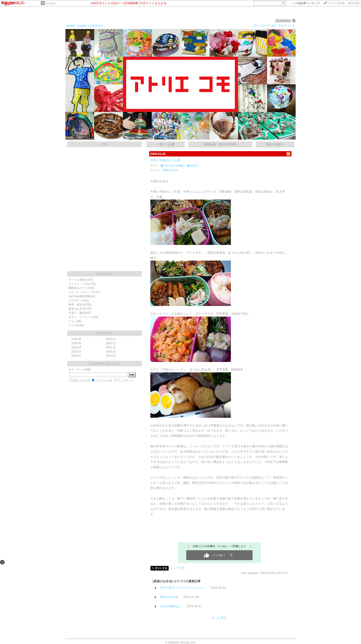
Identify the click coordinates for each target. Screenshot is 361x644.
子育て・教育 (77, 313)
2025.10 (111, 352)
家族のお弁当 (77, 309)
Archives (105, 333)
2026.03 (76, 352)
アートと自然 (77, 280)
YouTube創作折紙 (79, 296)
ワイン (73, 321)
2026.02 (76, 356)
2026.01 (111, 339)
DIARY (83, 26)
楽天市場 (354, 3)
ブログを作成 (336, 3)
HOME (71, 26)
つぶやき (74, 325)
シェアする (177, 568)
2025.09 (111, 356)
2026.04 (76, 347)
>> (306, 3)
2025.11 (111, 347)
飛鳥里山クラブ (78, 288)
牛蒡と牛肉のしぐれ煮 (165, 160)
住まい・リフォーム (81, 317)
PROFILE (96, 26)
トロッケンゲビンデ (81, 292)
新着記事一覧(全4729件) (220, 144)
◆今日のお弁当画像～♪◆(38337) (179, 166)
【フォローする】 (265, 26)
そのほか (51, 3)
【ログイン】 (287, 26)
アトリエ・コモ (78, 284)
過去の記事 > (275, 144)
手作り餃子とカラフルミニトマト (182, 588)
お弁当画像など (170, 606)
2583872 (283, 21)
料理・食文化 (77, 305)
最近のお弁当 (169, 597)
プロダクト (75, 300)
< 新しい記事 (166, 144)
